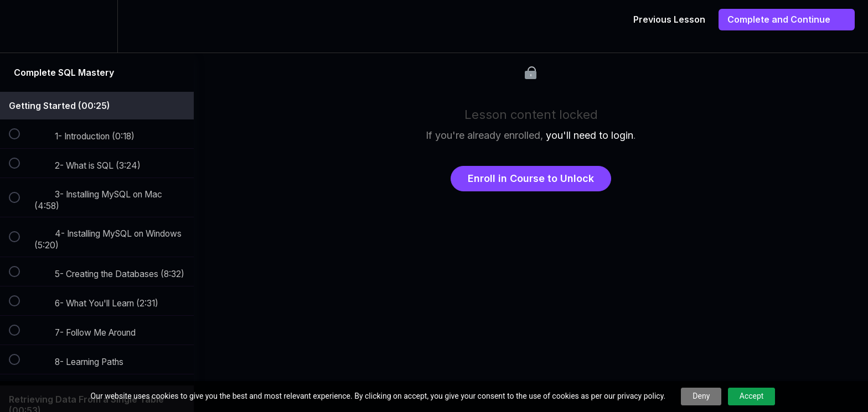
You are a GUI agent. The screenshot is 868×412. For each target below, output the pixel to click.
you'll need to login (590, 135)
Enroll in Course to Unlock (531, 178)
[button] (20, 26)
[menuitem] (97, 26)
